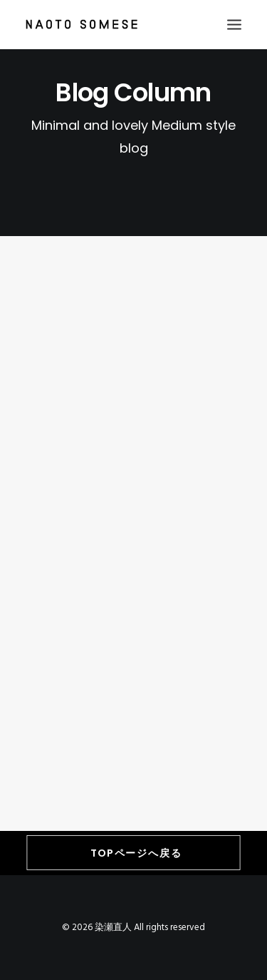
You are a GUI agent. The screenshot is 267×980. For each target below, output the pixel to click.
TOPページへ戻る (136, 853)
